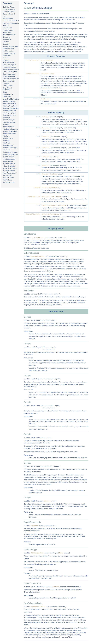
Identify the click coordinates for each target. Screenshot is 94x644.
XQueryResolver (9, 171)
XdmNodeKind (8, 145)
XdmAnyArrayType (10, 106)
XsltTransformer (9, 182)
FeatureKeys (7, 28)
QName (6, 60)
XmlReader (55, 165)
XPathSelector (8, 161)
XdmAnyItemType (9, 111)
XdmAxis (6, 124)
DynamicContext (9, 14)
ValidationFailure (9, 101)
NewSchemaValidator (50, 214)
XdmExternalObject (10, 131)
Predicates (7, 56)
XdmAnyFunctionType (11, 108)
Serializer (6, 83)
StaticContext (8, 86)
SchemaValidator (9, 81)
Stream (53, 117)
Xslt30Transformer (9, 173)
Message (6, 44)
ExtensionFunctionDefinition (13, 23)
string (36, 99)
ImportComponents (49, 205)
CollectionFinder (9, 7)
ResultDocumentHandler (12, 69)
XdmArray (6, 117)
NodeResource (8, 49)
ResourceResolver (10, 67)
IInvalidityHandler (9, 35)
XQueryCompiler (9, 164)
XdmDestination (9, 127)
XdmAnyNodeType (10, 115)
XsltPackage (7, 180)
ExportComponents (49, 188)
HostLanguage (8, 30)
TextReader (55, 137)
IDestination (7, 32)
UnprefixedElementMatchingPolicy (15, 99)
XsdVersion (46, 99)
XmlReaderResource (10, 152)
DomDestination (9, 12)
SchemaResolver (9, 76)
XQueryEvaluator (9, 166)
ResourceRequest (9, 65)
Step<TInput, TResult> (8, 89)
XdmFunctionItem (9, 134)
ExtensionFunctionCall (11, 21)
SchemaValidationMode (11, 79)
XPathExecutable (9, 159)
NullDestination (8, 51)
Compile (45, 117)
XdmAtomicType (9, 120)
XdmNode (6, 143)
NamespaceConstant (10, 46)
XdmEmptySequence (10, 129)
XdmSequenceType (10, 148)
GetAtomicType (48, 196)
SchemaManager (9, 74)
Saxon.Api (8, 3)
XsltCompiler (7, 175)
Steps (5, 92)
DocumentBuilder (9, 9)
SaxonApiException (10, 72)
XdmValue (7, 150)
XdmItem (6, 136)
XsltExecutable (8, 178)
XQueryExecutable (10, 168)
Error (5, 16)
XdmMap (6, 141)
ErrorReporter (8, 19)
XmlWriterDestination (10, 154)
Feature (6, 25)
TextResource (8, 94)
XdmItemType (8, 138)
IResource (7, 37)
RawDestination (9, 62)
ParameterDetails (9, 53)
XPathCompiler (8, 157)
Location (6, 42)
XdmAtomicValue (9, 122)
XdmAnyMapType (9, 113)
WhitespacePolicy (9, 104)
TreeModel (7, 97)
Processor (6, 58)
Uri (66, 128)
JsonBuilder (7, 39)
